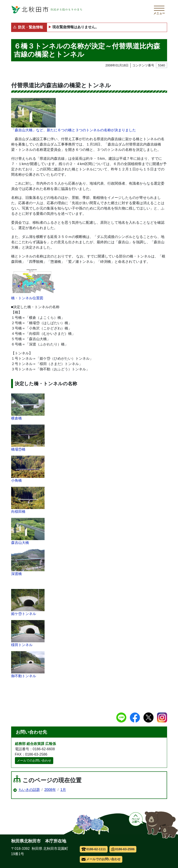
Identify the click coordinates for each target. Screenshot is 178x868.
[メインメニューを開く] (159, 10)
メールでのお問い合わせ (34, 760)
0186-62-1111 (94, 849)
